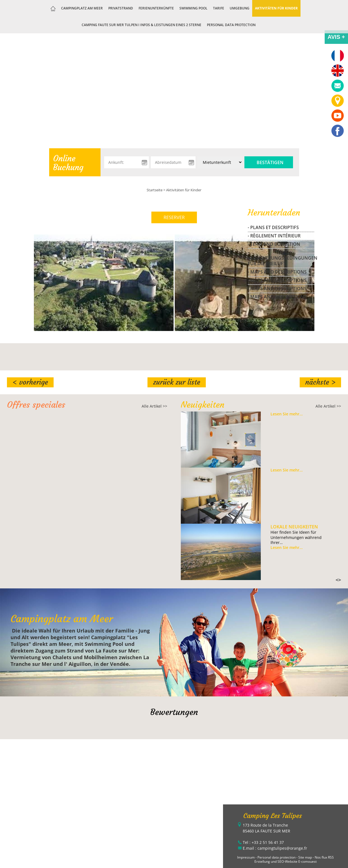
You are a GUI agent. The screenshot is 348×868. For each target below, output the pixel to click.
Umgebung (240, 8)
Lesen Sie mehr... (287, 414)
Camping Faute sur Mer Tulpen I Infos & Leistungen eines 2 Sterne (142, 25)
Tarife (219, 8)
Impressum (246, 857)
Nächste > (320, 382)
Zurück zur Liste (177, 382)
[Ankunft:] (127, 162)
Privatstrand (121, 8)
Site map (305, 857)
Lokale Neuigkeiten (294, 527)
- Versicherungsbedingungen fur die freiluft (281, 258)
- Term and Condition (274, 244)
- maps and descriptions (277, 272)
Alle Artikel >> (154, 406)
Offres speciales (36, 405)
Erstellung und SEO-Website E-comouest (286, 861)
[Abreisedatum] (173, 162)
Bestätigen (270, 162)
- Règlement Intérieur (274, 236)
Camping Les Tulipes (273, 816)
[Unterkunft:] (220, 162)
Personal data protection (231, 25)
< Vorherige (30, 382)
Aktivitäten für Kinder (276, 8)
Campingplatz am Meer (82, 8)
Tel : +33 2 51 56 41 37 (263, 842)
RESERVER (174, 217)
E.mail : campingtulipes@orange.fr (275, 848)
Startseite (155, 190)
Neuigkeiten (203, 405)
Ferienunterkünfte (156, 8)
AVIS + (336, 37)
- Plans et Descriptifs (273, 227)
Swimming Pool (193, 8)
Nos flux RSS (324, 857)
